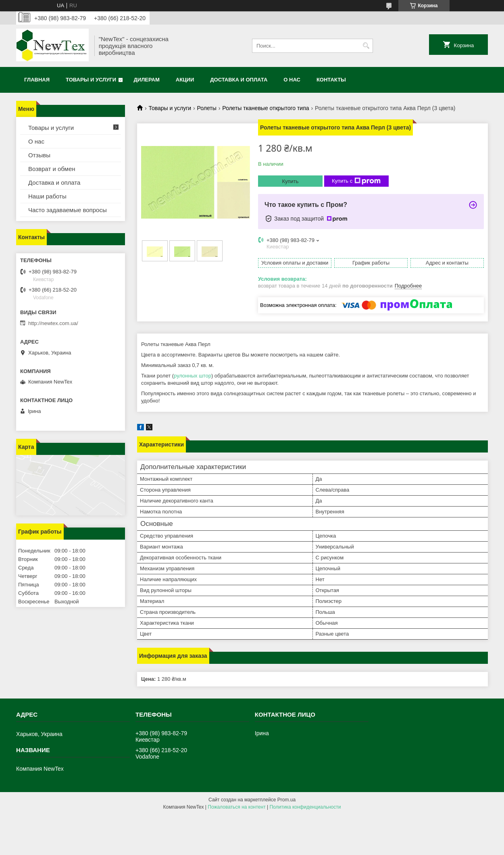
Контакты (331, 80)
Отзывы (39, 155)
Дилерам (147, 80)
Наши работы (47, 196)
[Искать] (366, 46)
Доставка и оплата (239, 80)
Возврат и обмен (52, 169)
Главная (37, 80)
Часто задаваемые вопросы (68, 210)
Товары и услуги (91, 80)
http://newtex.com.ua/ (53, 323)
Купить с (356, 181)
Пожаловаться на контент (236, 807)
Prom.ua (286, 800)
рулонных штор (193, 376)
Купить (290, 181)
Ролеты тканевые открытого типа (266, 108)
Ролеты (207, 108)
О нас (292, 80)
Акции (185, 80)
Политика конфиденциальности (305, 807)
